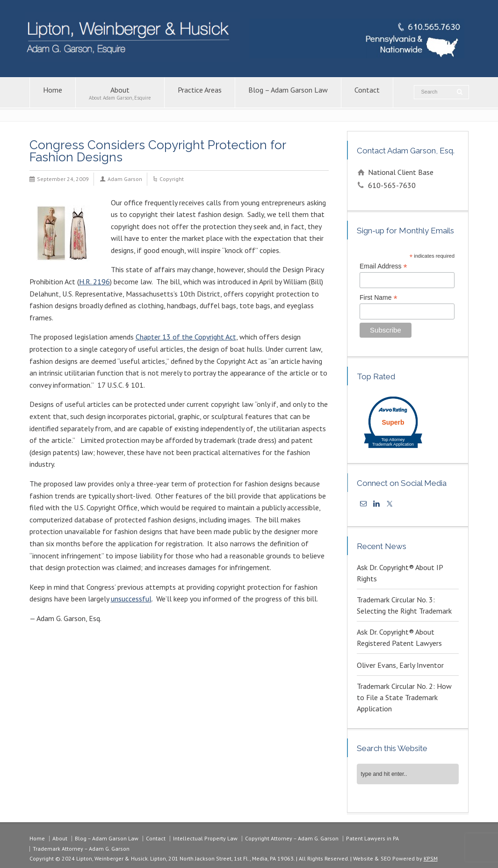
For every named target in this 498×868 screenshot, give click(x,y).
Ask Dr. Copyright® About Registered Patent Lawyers (399, 637)
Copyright (172, 179)
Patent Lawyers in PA (372, 838)
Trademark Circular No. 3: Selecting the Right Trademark (404, 605)
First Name (379, 298)
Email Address (383, 266)
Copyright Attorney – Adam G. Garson (292, 838)
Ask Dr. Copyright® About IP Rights (400, 573)
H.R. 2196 (94, 282)
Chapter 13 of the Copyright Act (186, 337)
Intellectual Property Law (205, 838)
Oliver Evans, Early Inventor (400, 665)
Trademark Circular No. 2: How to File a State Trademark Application (404, 697)
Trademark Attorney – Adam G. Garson (81, 849)
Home (53, 93)
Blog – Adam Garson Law (288, 93)
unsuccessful (131, 599)
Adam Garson (125, 179)
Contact (367, 93)
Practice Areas (200, 93)
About (120, 93)
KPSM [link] (431, 858)
